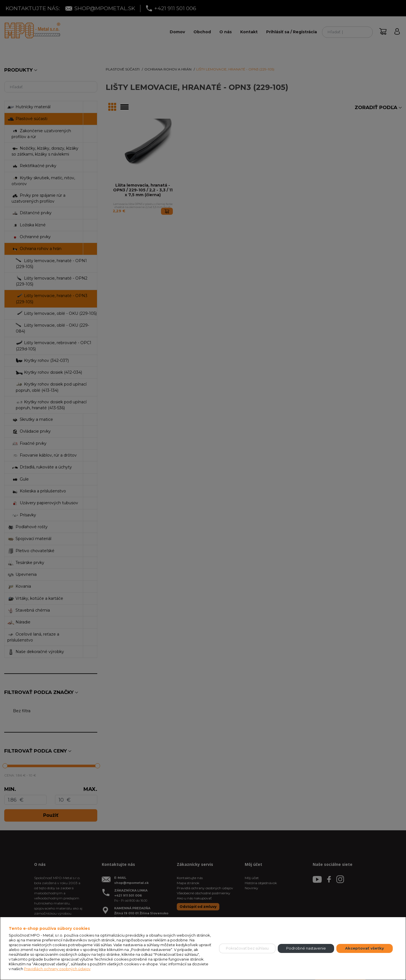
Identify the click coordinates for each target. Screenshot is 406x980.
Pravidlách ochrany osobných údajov (57, 969)
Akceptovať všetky (365, 948)
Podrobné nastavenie (306, 948)
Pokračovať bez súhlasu (247, 948)
